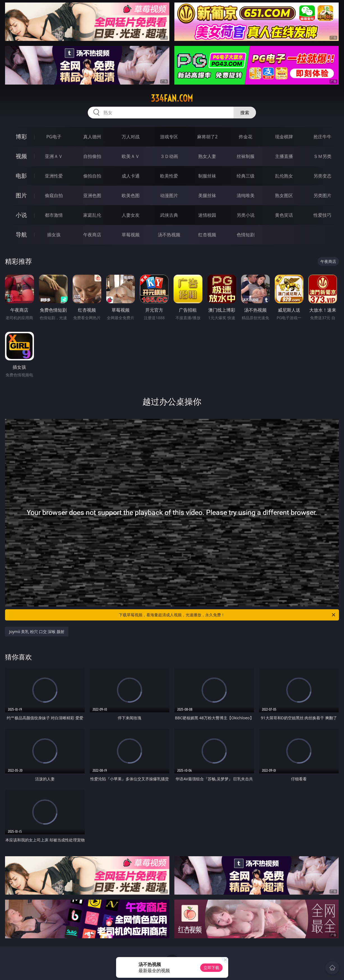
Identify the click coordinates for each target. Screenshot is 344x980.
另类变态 (322, 176)
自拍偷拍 (92, 156)
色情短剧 (246, 235)
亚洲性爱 (54, 176)
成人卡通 (131, 176)
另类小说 (246, 215)
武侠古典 (169, 215)
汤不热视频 (169, 235)
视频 (21, 156)
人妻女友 (131, 215)
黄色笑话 (284, 215)
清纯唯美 (246, 195)
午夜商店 (92, 235)
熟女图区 (284, 195)
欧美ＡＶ (131, 156)
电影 (21, 176)
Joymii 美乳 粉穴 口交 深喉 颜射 (37, 632)
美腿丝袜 (207, 195)
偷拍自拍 (92, 176)
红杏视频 (207, 235)
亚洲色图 (92, 195)
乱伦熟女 (284, 176)
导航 (21, 235)
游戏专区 (169, 137)
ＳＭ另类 (322, 156)
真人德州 (92, 137)
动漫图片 (169, 195)
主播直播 (284, 156)
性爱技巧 (322, 215)
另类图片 (322, 195)
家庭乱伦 (92, 215)
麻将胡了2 (207, 137)
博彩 (21, 136)
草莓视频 (131, 235)
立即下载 (211, 968)
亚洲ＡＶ (54, 156)
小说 (21, 215)
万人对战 (131, 137)
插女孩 (54, 235)
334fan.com (172, 98)
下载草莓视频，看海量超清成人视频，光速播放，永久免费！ (227, 615)
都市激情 (54, 215)
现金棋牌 (284, 137)
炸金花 (246, 137)
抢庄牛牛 (322, 137)
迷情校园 (207, 215)
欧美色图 (131, 195)
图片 (21, 195)
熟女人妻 (207, 156)
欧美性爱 (169, 176)
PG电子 (54, 137)
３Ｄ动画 (169, 156)
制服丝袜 (207, 176)
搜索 (245, 113)
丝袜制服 (246, 156)
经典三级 (246, 176)
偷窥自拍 (54, 195)
